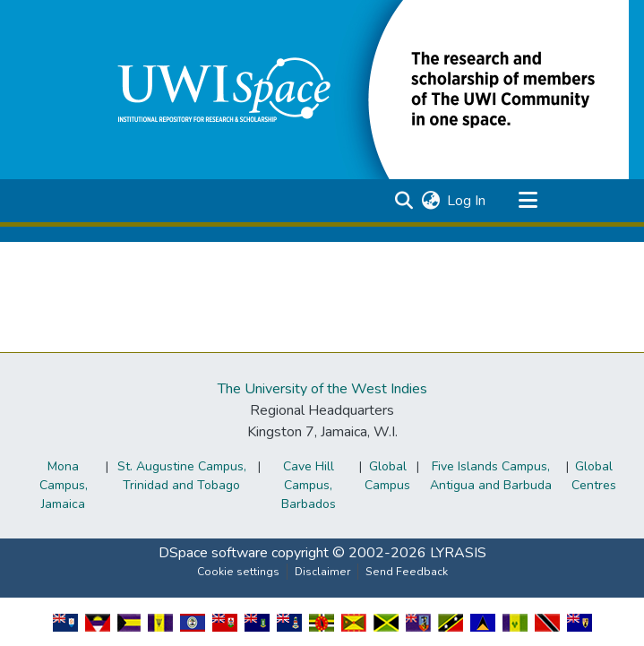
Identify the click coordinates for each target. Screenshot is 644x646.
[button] (360, 89)
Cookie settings (238, 572)
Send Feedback (407, 572)
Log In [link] (466, 201)
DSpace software (213, 553)
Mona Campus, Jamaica (64, 485)
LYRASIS (458, 553)
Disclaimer (322, 572)
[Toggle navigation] (528, 201)
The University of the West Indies (322, 389)
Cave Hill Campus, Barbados (309, 485)
